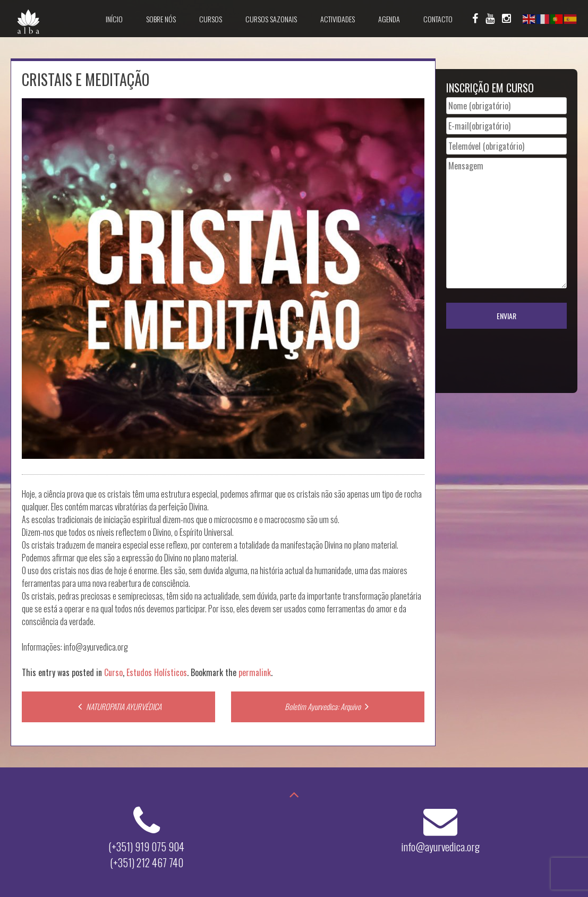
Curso (113, 672)
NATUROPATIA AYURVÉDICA (118, 706)
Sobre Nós (161, 19)
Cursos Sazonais (271, 19)
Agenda (389, 19)
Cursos (211, 19)
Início (114, 19)
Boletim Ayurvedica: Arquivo (328, 706)
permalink (255, 672)
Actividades (338, 19)
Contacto (438, 19)
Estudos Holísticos (157, 672)
